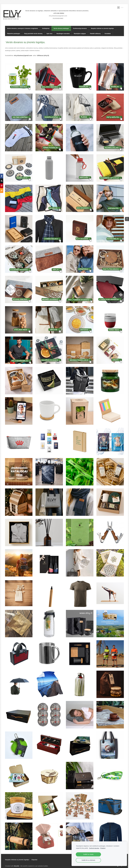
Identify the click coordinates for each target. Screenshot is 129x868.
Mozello (17, 863)
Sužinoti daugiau (94, 848)
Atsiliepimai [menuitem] (46, 25)
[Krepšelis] (127, 219)
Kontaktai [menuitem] (108, 30)
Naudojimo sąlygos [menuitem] (80, 30)
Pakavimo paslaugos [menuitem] (14, 30)
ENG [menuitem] (122, 8)
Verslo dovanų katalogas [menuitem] (61, 25)
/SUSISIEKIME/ (60, 17)
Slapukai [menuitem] (34, 856)
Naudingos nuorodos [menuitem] (63, 30)
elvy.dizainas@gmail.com (60, 14)
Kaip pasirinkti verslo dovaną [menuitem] (33, 30)
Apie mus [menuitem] (49, 30)
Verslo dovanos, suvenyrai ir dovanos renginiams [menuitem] (22, 25)
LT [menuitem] (118, 8)
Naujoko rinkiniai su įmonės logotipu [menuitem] (102, 25)
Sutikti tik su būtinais (88, 860)
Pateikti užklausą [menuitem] (95, 30)
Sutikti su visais (88, 854)
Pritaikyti (103, 848)
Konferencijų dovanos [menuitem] (80, 25)
